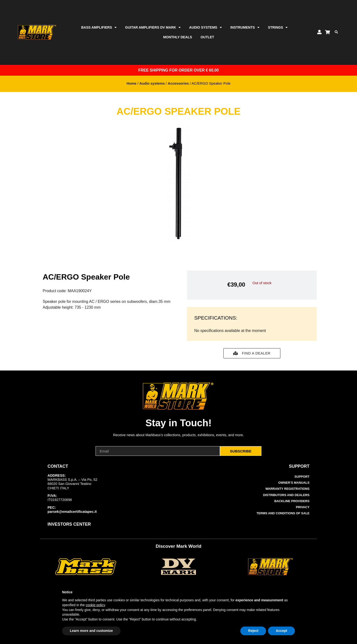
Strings (278, 27)
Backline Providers (292, 501)
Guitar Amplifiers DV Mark (153, 27)
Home (132, 83)
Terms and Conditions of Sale (283, 513)
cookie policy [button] (95, 605)
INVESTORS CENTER (69, 524)
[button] (336, 32)
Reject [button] (253, 631)
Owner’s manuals (294, 483)
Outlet (207, 37)
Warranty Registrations (287, 489)
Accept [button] (281, 631)
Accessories (178, 83)
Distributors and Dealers (286, 495)
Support (302, 477)
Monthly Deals (178, 37)
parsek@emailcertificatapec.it (72, 512)
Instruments (245, 27)
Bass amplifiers (99, 27)
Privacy (303, 507)
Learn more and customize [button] (91, 631)
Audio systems (206, 27)
